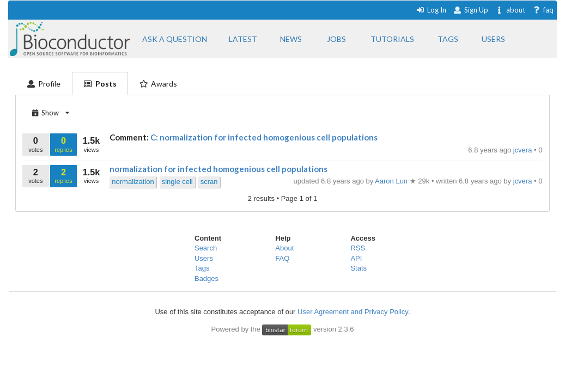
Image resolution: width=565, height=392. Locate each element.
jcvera (524, 150)
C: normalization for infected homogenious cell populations (264, 137)
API (356, 258)
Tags (202, 268)
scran (209, 182)
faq (543, 10)
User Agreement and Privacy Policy (353, 312)
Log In (431, 10)
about (510, 10)
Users (204, 258)
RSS (358, 248)
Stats (359, 268)
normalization (133, 182)
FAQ (282, 258)
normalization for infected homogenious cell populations (218, 169)
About (284, 248)
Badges (206, 278)
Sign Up (471, 10)
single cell (177, 182)
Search (206, 248)
